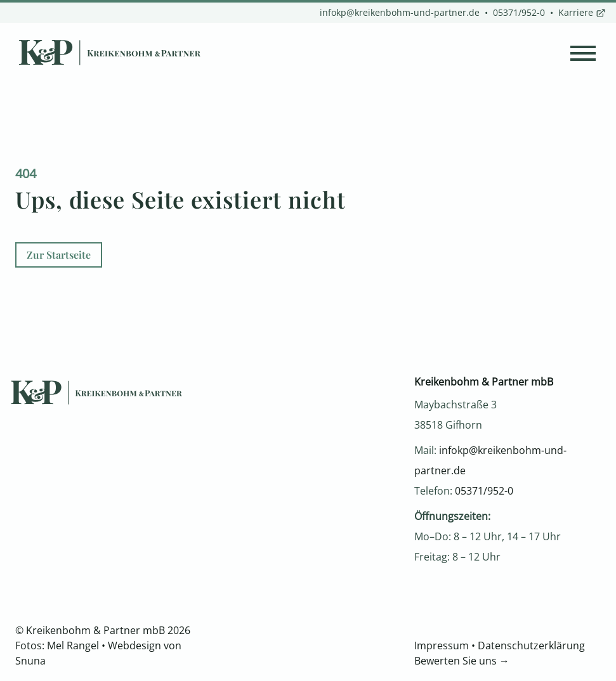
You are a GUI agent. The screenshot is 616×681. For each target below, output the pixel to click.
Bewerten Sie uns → (462, 661)
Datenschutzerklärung (531, 645)
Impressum (442, 645)
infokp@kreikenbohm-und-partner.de (400, 12)
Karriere (582, 12)
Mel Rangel (73, 645)
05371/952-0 (519, 12)
